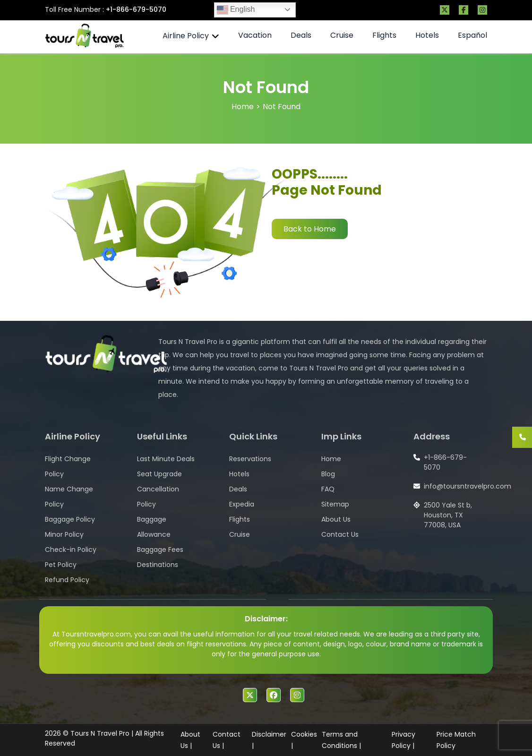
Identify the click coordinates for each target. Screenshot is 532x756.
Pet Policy (61, 565)
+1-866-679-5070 (136, 9)
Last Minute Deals (166, 459)
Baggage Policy (70, 519)
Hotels (427, 35)
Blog (328, 474)
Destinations (158, 565)
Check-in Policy (71, 550)
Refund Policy (67, 580)
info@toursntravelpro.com (468, 486)
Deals (301, 35)
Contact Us (340, 534)
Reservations (250, 459)
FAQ (328, 489)
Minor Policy (64, 534)
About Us (336, 519)
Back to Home (310, 229)
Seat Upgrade (159, 474)
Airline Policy (186, 36)
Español (472, 35)
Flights (384, 35)
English (236, 10)
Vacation (255, 35)
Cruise (342, 35)
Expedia (242, 504)
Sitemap (335, 504)
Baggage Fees (160, 550)
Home (243, 107)
